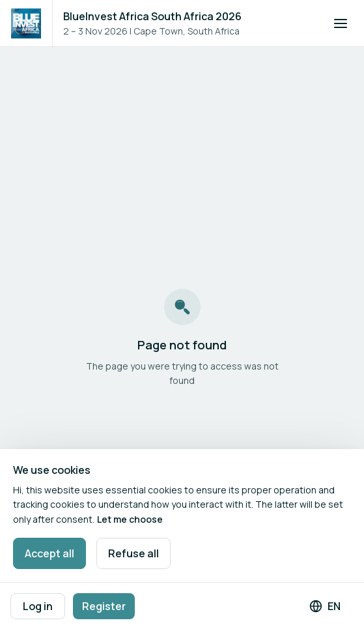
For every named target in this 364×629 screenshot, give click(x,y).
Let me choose (130, 519)
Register (104, 606)
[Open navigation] (341, 23)
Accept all (49, 553)
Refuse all (133, 553)
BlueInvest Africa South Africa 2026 (152, 16)
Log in (38, 606)
